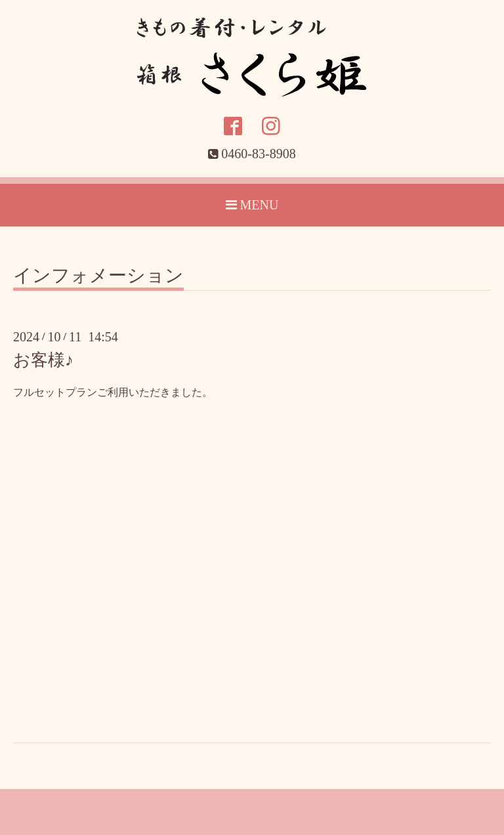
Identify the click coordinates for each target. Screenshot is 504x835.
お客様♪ (43, 360)
